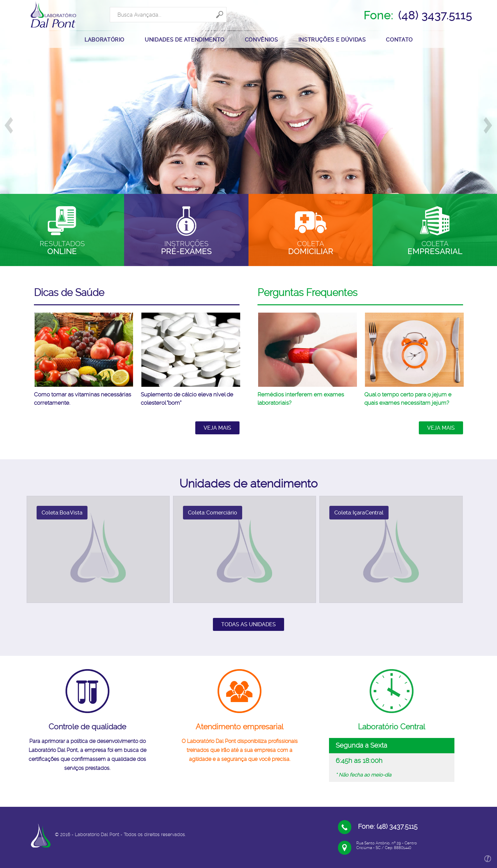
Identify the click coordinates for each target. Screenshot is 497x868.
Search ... (110, 7)
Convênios (261, 40)
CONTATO (399, 40)
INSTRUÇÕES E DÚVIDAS (332, 40)
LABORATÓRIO (104, 40)
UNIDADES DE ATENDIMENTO (185, 40)
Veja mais (217, 428)
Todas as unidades (248, 624)
